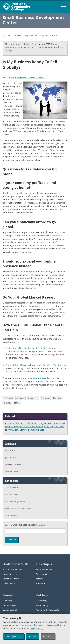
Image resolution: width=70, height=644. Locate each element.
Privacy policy (42, 605)
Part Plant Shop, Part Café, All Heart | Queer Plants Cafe (32, 423)
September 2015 (48, 36)
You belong (7, 601)
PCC (4, 36)
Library (39, 579)
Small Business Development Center (33, 20)
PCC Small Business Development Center (28, 77)
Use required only (14, 636)
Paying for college (10, 574)
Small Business (12, 515)
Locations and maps (45, 569)
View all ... (12, 471)
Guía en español (10, 610)
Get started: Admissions (13, 569)
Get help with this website (48, 610)
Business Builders (13, 495)
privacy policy (36, 628)
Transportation (43, 574)
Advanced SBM (12, 488)
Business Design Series (15, 501)
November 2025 (13, 464)
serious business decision (42, 378)
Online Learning (10, 583)
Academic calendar (11, 579)
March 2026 (12, 451)
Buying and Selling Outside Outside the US (26, 348)
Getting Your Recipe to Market (18, 508)
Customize (48, 636)
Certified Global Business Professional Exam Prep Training (33, 365)
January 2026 (12, 458)
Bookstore (41, 583)
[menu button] (64, 6)
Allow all (32, 636)
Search (12, 540)
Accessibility (42, 601)
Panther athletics (10, 605)
